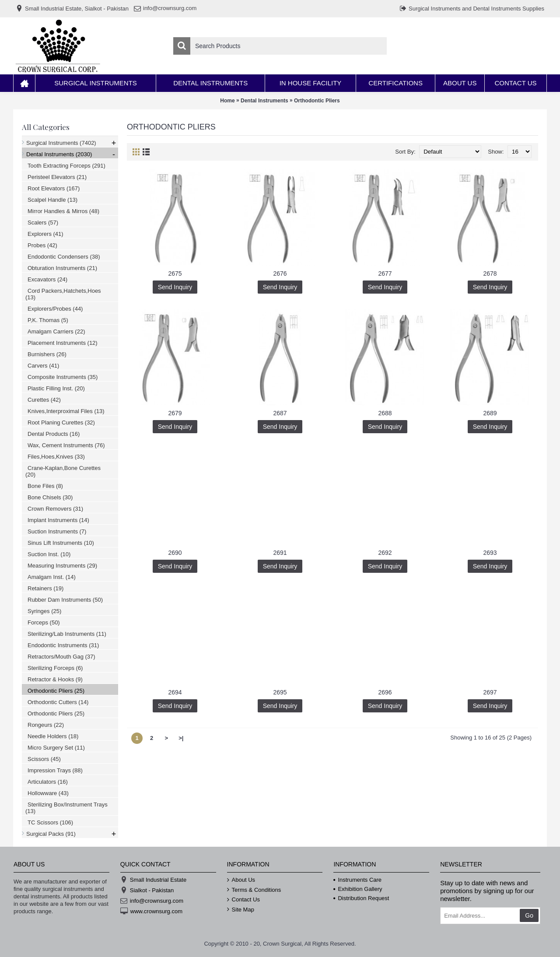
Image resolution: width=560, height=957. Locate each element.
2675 (175, 273)
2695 (280, 692)
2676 (280, 273)
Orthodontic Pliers (317, 101)
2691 (280, 553)
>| (181, 738)
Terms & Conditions (254, 890)
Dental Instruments (264, 101)
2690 (175, 553)
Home (227, 101)
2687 (280, 413)
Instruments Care (357, 880)
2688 (385, 413)
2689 (490, 413)
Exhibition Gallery (358, 889)
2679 (175, 413)
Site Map (241, 910)
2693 (490, 553)
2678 (490, 273)
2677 (385, 273)
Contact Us (243, 900)
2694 (175, 692)
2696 (385, 692)
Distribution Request (361, 898)
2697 (490, 692)
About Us (241, 880)
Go (529, 915)
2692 (385, 553)
